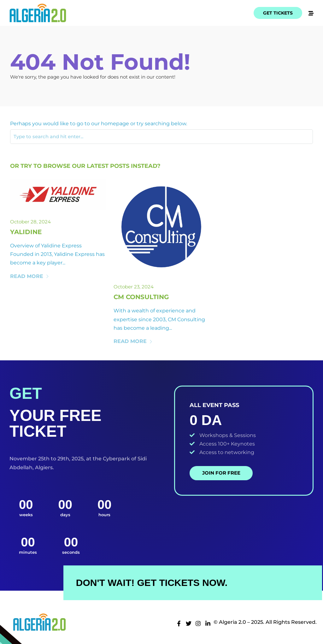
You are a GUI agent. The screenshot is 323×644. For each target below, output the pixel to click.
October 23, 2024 (134, 287)
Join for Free (221, 473)
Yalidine (26, 232)
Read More (30, 276)
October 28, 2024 (30, 222)
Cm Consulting (141, 297)
